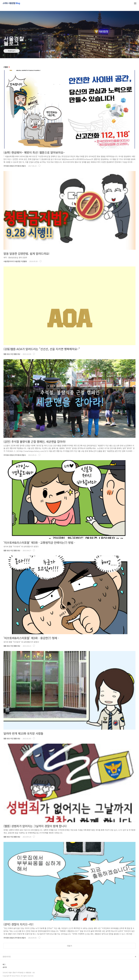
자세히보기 (12, 51)
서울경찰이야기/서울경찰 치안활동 (15, 261)
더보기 (69, 946)
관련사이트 (7, 957)
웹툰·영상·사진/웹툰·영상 (12, 354)
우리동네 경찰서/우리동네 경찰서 (15, 166)
